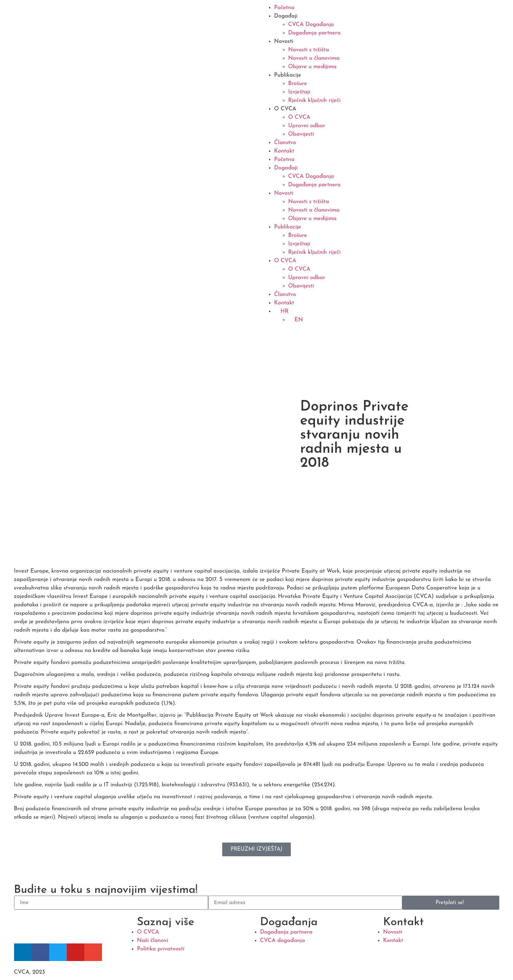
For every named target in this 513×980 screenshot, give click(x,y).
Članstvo (285, 143)
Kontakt (284, 151)
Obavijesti (301, 134)
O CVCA (285, 109)
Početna (284, 8)
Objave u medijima (313, 67)
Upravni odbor (307, 126)
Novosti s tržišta (309, 50)
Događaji (286, 16)
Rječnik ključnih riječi (315, 101)
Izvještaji (299, 92)
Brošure (298, 84)
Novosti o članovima (314, 58)
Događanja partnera (315, 33)
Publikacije (288, 75)
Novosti (284, 41)
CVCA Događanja (311, 25)
